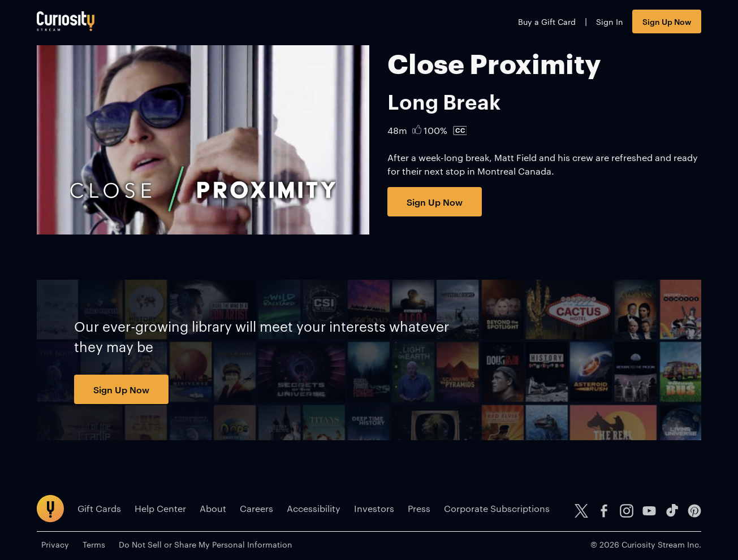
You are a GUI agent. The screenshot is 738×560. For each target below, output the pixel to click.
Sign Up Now (667, 21)
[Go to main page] (66, 21)
